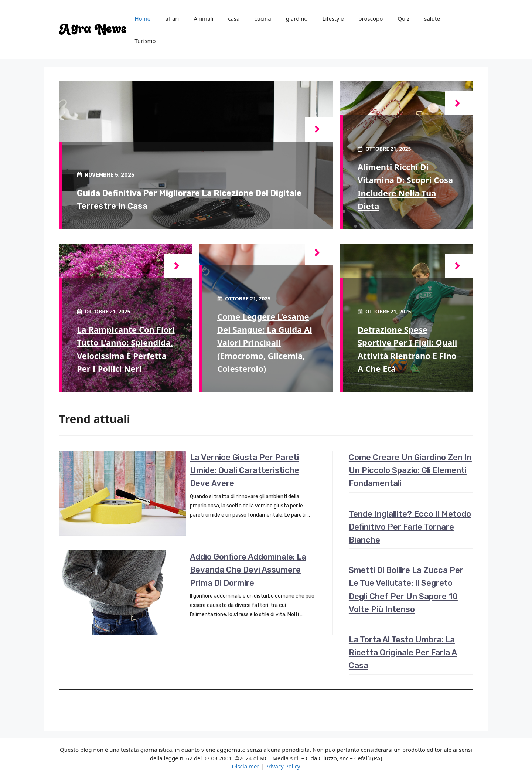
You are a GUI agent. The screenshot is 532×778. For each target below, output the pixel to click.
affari (172, 18)
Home (142, 18)
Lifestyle (333, 18)
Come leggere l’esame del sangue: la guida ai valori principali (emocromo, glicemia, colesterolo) (265, 342)
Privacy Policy (283, 766)
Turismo (145, 41)
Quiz (403, 18)
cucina (263, 18)
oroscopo (371, 18)
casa (234, 18)
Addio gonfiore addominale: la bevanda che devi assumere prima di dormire (248, 570)
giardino (297, 18)
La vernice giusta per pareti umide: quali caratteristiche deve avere (245, 470)
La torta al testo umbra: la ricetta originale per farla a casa (403, 653)
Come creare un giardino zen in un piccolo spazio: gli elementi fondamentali (410, 470)
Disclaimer (246, 766)
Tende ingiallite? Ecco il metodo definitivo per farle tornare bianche (410, 527)
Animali (203, 18)
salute (432, 18)
